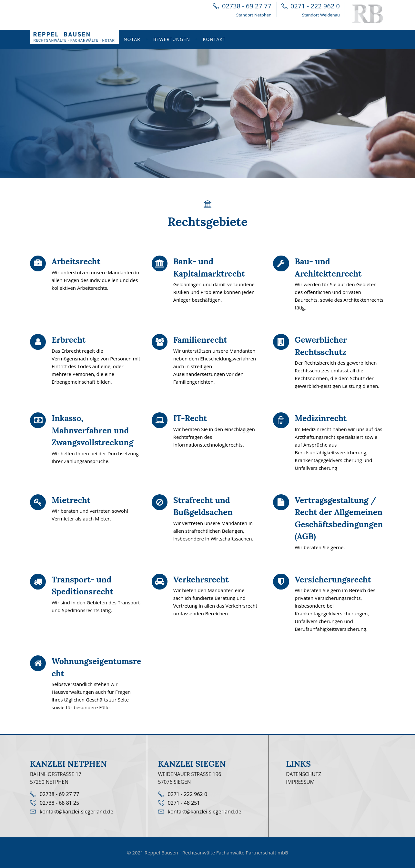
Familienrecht (200, 340)
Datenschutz (304, 774)
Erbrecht (69, 340)
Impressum (300, 782)
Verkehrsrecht (201, 580)
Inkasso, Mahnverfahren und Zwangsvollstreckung (92, 430)
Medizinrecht (321, 418)
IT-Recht (190, 418)
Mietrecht (71, 500)
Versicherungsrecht (333, 580)
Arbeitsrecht (76, 261)
